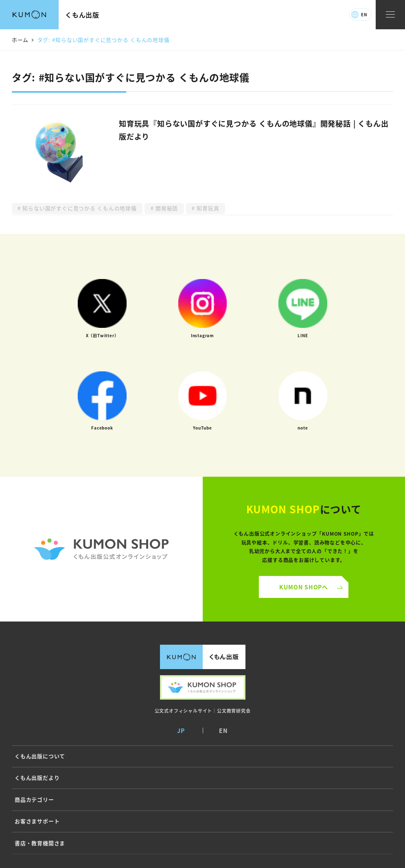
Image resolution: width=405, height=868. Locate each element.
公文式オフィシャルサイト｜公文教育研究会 (203, 711)
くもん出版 (82, 15)
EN (364, 14)
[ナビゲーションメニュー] (390, 15)
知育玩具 (207, 208)
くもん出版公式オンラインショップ (203, 687)
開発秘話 (166, 208)
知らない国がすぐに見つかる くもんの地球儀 (79, 208)
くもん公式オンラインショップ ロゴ (101, 549)
